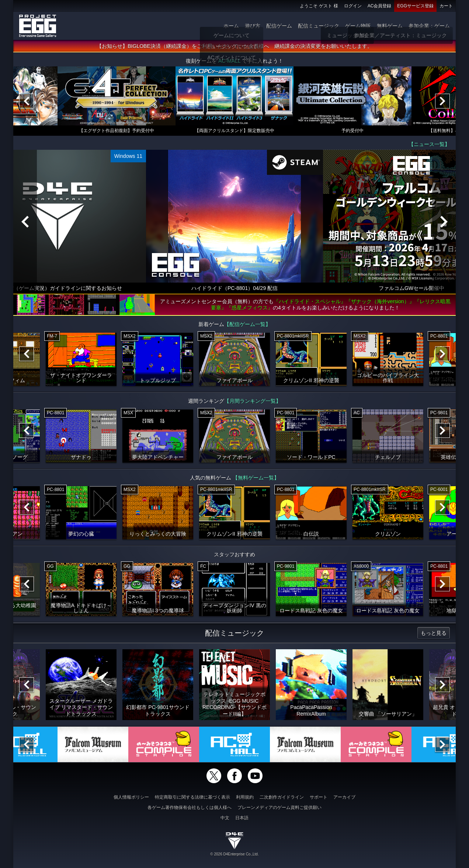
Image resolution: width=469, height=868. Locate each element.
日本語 (242, 818)
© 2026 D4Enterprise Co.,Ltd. (234, 854)
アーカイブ (344, 797)
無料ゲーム (390, 26)
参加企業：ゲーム (429, 26)
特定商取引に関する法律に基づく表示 (192, 797)
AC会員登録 (380, 6)
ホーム (231, 26)
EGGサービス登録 (415, 6)
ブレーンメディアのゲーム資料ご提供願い (279, 808)
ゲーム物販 (358, 26)
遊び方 (253, 26)
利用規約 (245, 797)
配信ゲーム (279, 26)
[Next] (442, 101)
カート (446, 6)
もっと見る (434, 633)
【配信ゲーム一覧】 (247, 324)
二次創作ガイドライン (282, 797)
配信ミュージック (319, 26)
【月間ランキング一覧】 (253, 401)
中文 (225, 818)
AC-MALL (229, 61)
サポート (319, 797)
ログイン (353, 6)
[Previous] (27, 101)
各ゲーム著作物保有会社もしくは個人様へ (190, 808)
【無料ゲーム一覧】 (256, 478)
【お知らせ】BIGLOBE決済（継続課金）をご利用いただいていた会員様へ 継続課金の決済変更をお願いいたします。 (234, 46)
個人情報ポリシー (131, 797)
